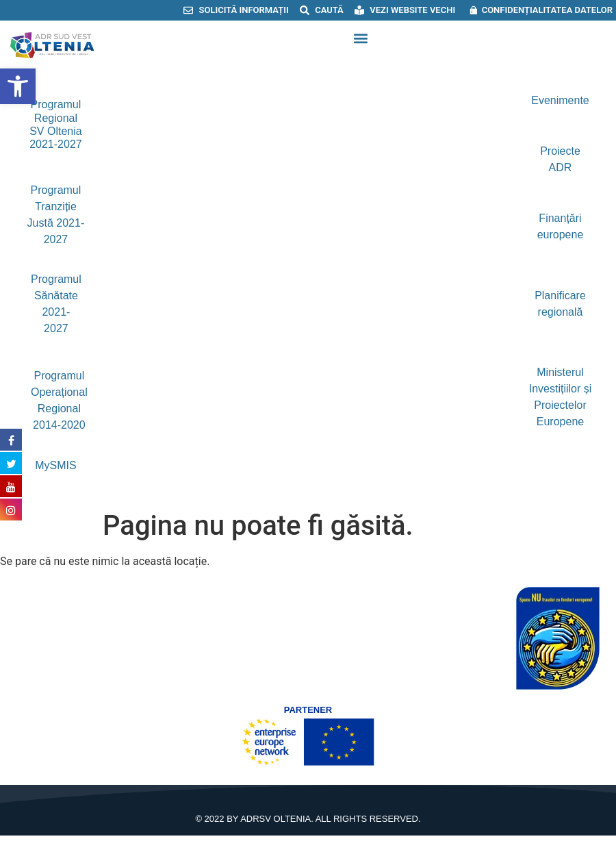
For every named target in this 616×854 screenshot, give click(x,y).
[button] (360, 39)
